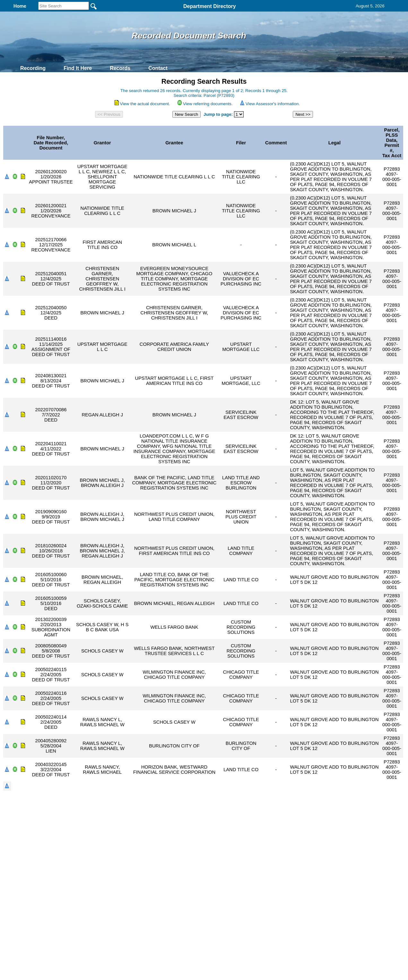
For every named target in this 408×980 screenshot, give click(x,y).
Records (120, 68)
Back (117, 902)
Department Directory (210, 6)
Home (142, 902)
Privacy (201, 902)
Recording (33, 68)
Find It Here (78, 68)
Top (97, 902)
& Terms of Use (225, 902)
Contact (158, 68)
